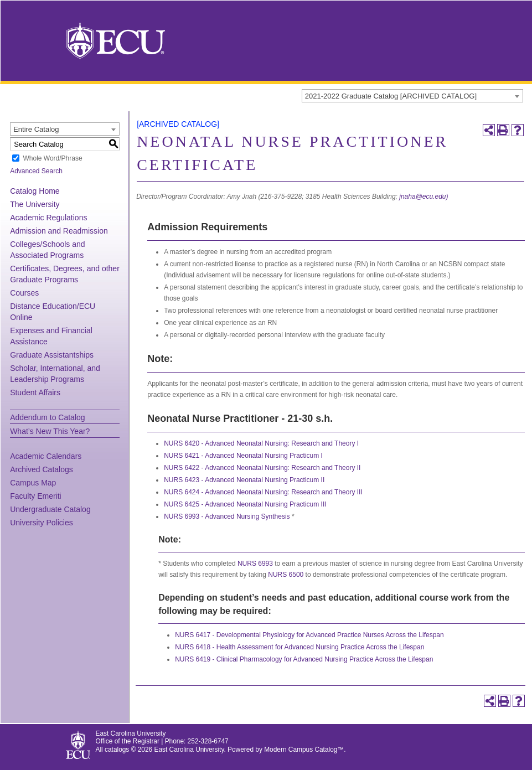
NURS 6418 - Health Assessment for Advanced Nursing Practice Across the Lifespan (299, 647)
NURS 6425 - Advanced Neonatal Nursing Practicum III (245, 504)
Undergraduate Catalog (50, 509)
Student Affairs (35, 392)
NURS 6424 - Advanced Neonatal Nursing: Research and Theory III (263, 492)
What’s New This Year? (50, 431)
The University (35, 204)
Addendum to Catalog (47, 417)
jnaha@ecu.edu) (423, 197)
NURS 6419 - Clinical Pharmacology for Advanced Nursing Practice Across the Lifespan (304, 659)
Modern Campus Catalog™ (304, 750)
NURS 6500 (286, 575)
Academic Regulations (48, 218)
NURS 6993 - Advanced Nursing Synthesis (227, 516)
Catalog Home (35, 191)
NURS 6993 (255, 564)
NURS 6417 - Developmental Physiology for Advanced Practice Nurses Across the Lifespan (309, 635)
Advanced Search (36, 171)
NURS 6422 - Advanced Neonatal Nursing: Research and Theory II (262, 468)
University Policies (42, 523)
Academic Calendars (46, 456)
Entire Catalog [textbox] (36, 129)
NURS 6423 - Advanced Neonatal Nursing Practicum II (244, 480)
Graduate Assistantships (52, 355)
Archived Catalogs (42, 469)
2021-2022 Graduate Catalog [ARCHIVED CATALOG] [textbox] (391, 96)
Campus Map (33, 483)
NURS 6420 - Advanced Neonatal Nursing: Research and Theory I (261, 443)
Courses (24, 293)
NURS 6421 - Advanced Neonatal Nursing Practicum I (243, 456)
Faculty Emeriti (36, 496)
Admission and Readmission (59, 231)
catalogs (117, 750)
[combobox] (412, 96)
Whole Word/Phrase (52, 158)
